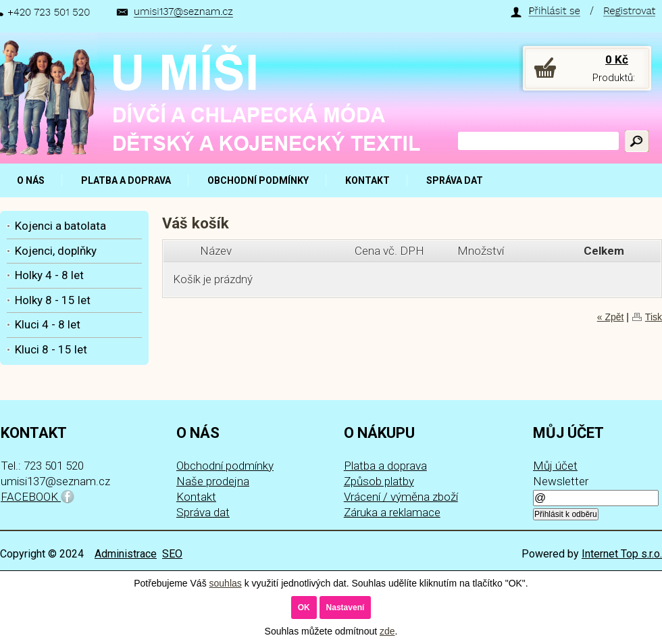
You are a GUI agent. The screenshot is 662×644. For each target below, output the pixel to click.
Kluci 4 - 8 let (48, 324)
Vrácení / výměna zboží (401, 497)
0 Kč (617, 59)
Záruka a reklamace (392, 512)
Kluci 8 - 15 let (51, 349)
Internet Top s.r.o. (622, 554)
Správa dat (203, 512)
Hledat (637, 141)
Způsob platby (379, 481)
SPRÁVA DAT (455, 180)
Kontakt (196, 497)
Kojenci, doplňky (56, 251)
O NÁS (31, 180)
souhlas (226, 583)
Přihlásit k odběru (566, 514)
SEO (172, 554)
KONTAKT (367, 180)
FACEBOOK (37, 497)
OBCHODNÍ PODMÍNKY (258, 180)
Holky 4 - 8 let (49, 275)
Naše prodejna (213, 481)
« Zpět (611, 317)
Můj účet (555, 466)
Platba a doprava (385, 466)
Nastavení (346, 608)
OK (304, 608)
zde (387, 631)
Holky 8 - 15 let (53, 300)
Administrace (126, 554)
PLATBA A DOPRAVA (126, 180)
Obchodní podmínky (225, 466)
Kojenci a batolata (60, 226)
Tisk (654, 317)
